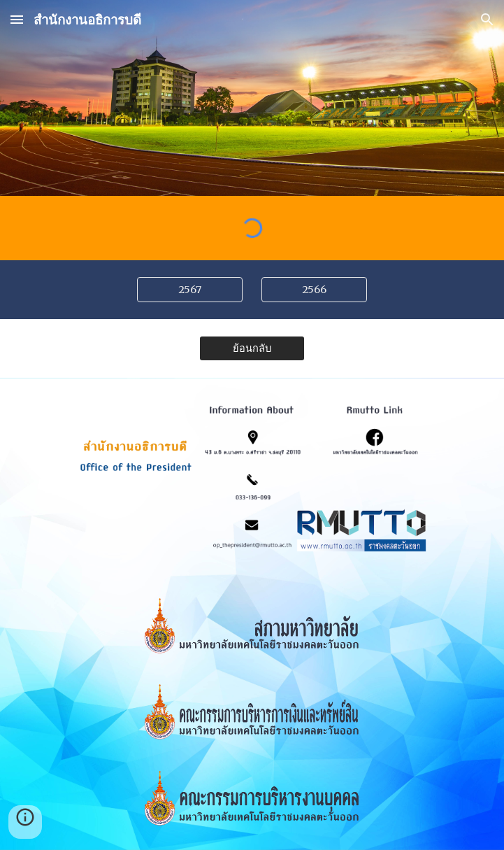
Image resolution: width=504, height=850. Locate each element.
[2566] (314, 289)
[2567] (190, 289)
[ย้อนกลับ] (252, 348)
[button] (17, 19)
